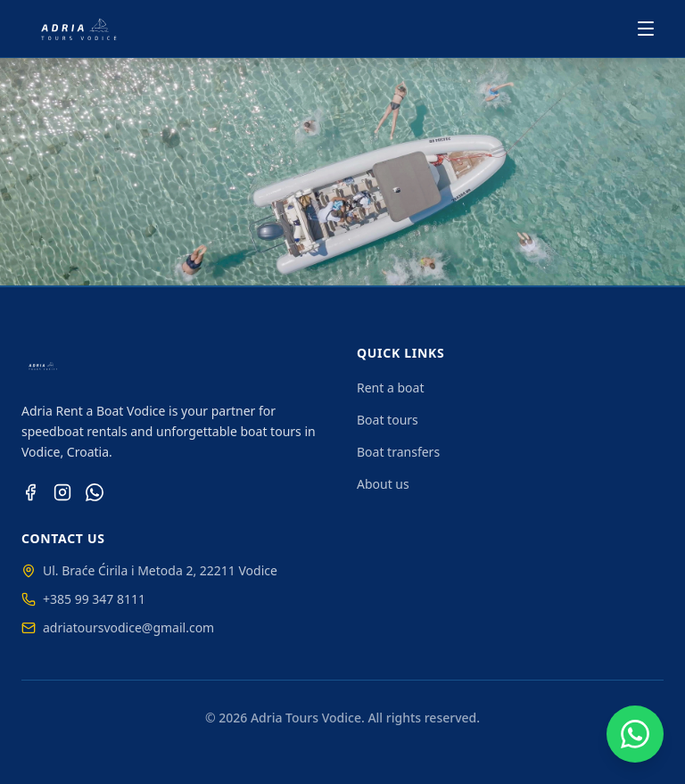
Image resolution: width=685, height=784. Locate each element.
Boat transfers (398, 452)
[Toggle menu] (646, 29)
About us (383, 484)
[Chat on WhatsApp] (635, 734)
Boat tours (388, 420)
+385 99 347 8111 (83, 599)
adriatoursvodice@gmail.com (118, 627)
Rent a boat (390, 388)
